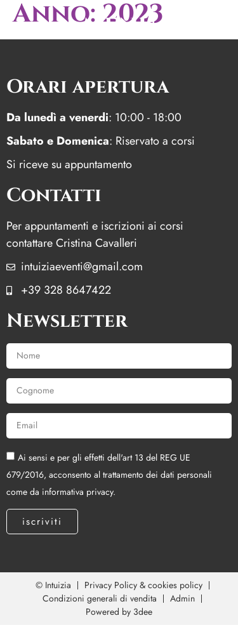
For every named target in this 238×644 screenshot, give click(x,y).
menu (119, 25)
